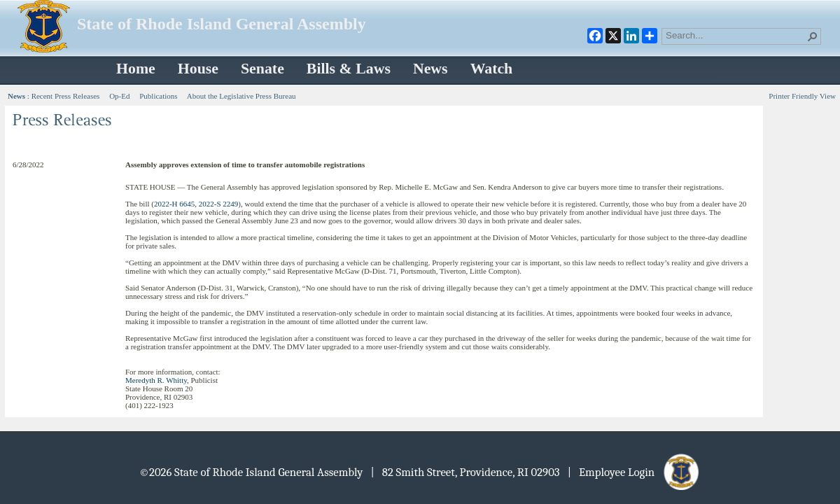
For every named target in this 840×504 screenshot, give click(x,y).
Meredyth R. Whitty (156, 380)
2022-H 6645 (174, 204)
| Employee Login (635, 472)
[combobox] (736, 35)
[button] (813, 36)
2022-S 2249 (219, 204)
